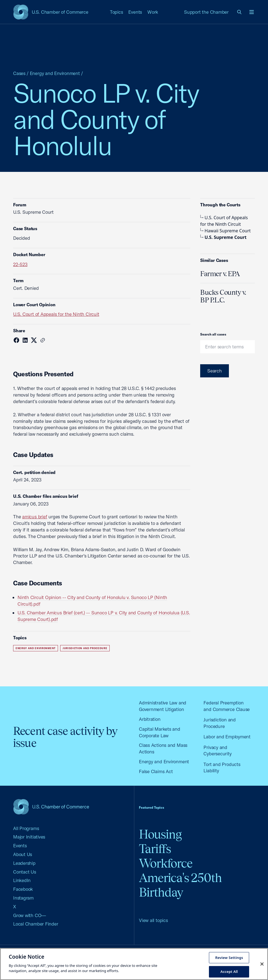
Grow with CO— (30, 915)
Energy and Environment (55, 73)
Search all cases (213, 334)
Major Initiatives (29, 837)
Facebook (23, 889)
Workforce (166, 863)
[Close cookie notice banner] (262, 964)
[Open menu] (252, 12)
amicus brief (35, 517)
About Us (23, 854)
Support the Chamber (206, 12)
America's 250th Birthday (180, 885)
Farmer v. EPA (220, 274)
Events (135, 12)
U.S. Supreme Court (223, 237)
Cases (19, 73)
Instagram (23, 898)
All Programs (26, 828)
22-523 (20, 264)
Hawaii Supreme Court (225, 231)
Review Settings (229, 957)
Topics (116, 12)
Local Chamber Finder (36, 924)
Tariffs (155, 849)
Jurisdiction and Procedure (85, 648)
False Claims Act (156, 771)
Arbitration (150, 719)
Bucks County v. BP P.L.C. (223, 296)
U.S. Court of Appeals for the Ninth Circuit (56, 314)
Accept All (229, 972)
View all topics (153, 920)
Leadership (24, 863)
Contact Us (25, 872)
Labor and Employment (227, 737)
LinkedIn (22, 880)
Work (153, 12)
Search (215, 371)
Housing (160, 834)
